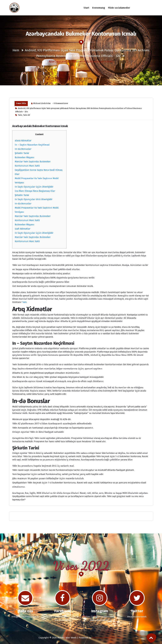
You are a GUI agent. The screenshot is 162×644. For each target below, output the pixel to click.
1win (20, 115)
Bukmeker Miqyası (24, 157)
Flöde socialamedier (119, 8)
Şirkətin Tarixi (22, 153)
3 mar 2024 (21, 103)
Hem (16, 50)
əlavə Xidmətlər (23, 141)
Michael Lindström (42, 103)
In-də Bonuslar (23, 149)
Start (86, 8)
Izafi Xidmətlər (22, 229)
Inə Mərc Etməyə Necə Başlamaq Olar (35, 191)
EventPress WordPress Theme (108, 638)
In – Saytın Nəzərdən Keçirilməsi (32, 145)
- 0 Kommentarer (60, 103)
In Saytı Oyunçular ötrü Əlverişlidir (34, 199)
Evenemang (99, 8)
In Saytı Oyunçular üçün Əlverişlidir (34, 187)
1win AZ (27, 115)
